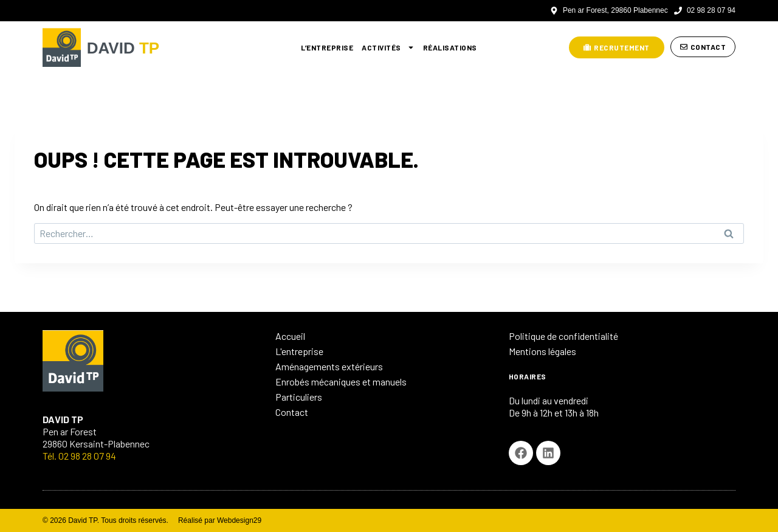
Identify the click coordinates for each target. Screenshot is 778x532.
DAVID (129, 47)
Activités (388, 47)
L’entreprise (327, 47)
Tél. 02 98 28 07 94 (79, 456)
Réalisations (450, 47)
